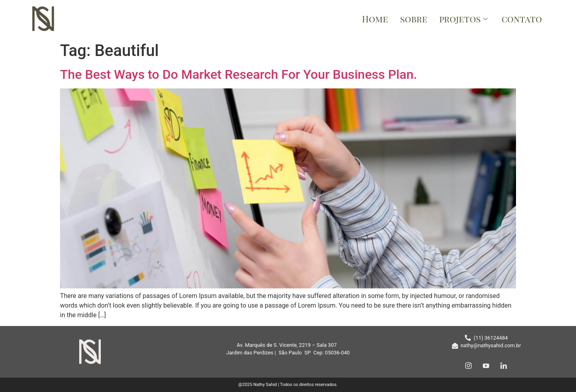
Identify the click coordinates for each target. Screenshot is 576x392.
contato (522, 19)
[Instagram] (468, 366)
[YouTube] (486, 366)
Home (375, 19)
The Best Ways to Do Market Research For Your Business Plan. (239, 74)
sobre (414, 19)
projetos (464, 19)
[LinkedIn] (504, 366)
